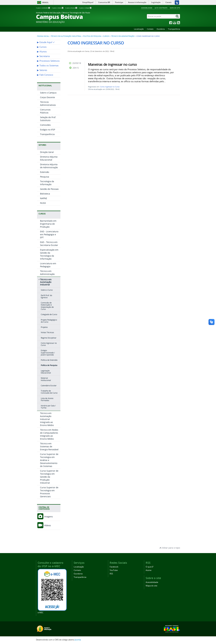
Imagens (45, 517)
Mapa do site (175, 8)
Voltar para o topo (170, 548)
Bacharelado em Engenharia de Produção (48, 224)
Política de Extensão (49, 360)
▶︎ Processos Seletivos (48, 61)
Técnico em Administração (123, 36)
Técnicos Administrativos (48, 103)
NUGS (43, 203)
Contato (150, 29)
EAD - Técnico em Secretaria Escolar (49, 244)
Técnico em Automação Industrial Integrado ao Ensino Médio (47, 419)
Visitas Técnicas (47, 332)
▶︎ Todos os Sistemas (48, 65)
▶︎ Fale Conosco (45, 75)
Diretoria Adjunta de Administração (49, 166)
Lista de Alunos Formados (47, 399)
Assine (148, 570)
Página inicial (43, 36)
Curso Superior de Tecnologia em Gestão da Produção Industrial (49, 477)
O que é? (150, 567)
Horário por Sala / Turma (48, 407)
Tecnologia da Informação (47, 183)
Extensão (45, 172)
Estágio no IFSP (48, 130)
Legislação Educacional (46, 372)
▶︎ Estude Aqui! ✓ (46, 42)
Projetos (44, 327)
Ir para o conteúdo (43, 8)
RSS (111, 574)
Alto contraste (161, 8)
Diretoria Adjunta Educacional (49, 158)
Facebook (114, 567)
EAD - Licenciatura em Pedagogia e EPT (49, 234)
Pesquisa (45, 177)
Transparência (174, 29)
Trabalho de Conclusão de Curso (49, 392)
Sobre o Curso (47, 290)
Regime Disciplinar (49, 338)
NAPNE (44, 198)
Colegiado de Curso (49, 314)
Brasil (45, 2)
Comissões (45, 125)
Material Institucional (46, 379)
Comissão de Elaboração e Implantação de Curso (47, 306)
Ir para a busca (71, 8)
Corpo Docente (47, 97)
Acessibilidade (147, 8)
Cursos (106, 36)
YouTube (114, 570)
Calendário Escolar (49, 386)
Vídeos (44, 525)
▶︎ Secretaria (43, 56)
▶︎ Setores (42, 70)
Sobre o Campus (48, 93)
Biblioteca (45, 194)
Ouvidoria (161, 29)
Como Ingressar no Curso (49, 344)
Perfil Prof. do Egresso (46, 296)
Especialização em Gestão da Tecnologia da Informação (49, 254)
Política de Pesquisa (92, 36)
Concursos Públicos (45, 111)
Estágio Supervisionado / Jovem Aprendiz (48, 353)
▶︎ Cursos (42, 47)
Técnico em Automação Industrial (66, 36)
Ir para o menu (58, 8)
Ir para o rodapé (85, 8)
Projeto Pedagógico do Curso (49, 321)
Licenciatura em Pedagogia (48, 265)
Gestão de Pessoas (49, 189)
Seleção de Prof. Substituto (48, 119)
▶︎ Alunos (42, 52)
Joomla (78, 640)
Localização (139, 29)
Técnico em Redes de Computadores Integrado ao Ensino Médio (49, 434)
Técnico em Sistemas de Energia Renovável (49, 446)
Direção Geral (47, 152)
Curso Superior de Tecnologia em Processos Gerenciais (49, 492)
